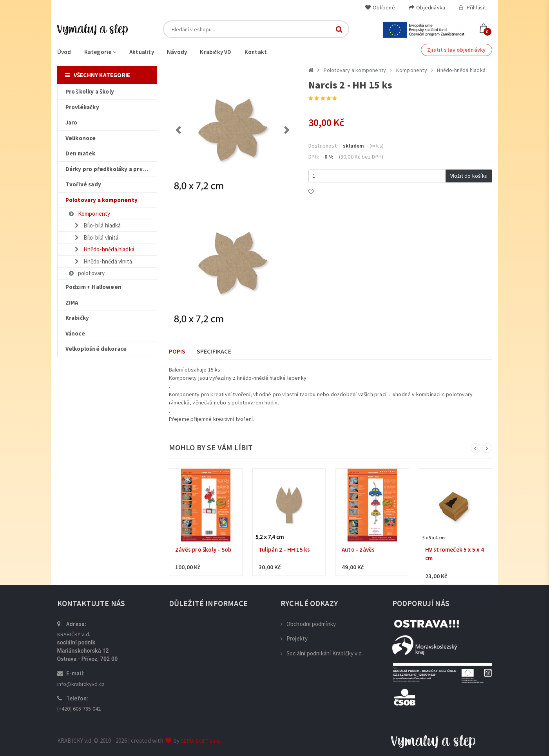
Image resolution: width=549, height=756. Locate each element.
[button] (178, 130)
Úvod (64, 52)
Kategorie (100, 52)
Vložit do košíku (469, 176)
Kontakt (256, 52)
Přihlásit (472, 7)
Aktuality (142, 52)
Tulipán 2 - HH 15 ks (284, 549)
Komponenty (89, 214)
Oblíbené (380, 7)
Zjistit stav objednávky (457, 50)
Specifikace (214, 351)
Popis (177, 351)
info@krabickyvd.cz (81, 684)
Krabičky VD (216, 52)
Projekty (294, 638)
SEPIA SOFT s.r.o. (201, 741)
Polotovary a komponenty (355, 70)
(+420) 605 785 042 (79, 709)
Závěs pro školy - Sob (203, 549)
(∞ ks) (377, 146)
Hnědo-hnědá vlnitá (103, 261)
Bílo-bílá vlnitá (96, 237)
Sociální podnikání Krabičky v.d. (322, 653)
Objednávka (427, 7)
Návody (177, 52)
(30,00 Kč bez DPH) (361, 157)
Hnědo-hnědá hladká (104, 249)
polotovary (87, 273)
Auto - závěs (358, 549)
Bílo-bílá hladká (97, 225)
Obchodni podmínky (308, 624)
